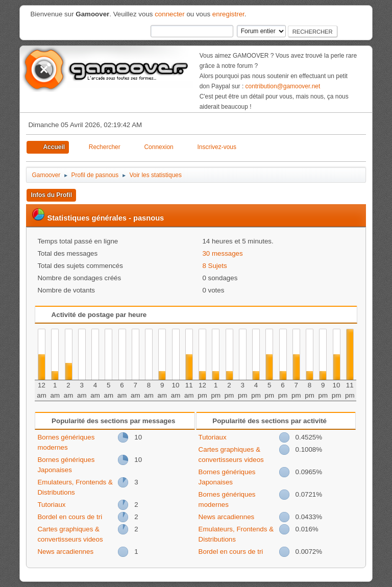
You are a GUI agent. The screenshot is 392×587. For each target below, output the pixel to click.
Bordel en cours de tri (70, 517)
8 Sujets (214, 266)
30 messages (222, 253)
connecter (170, 14)
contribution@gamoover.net (283, 86)
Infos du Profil (51, 195)
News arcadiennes (65, 552)
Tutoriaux (51, 505)
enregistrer (228, 14)
